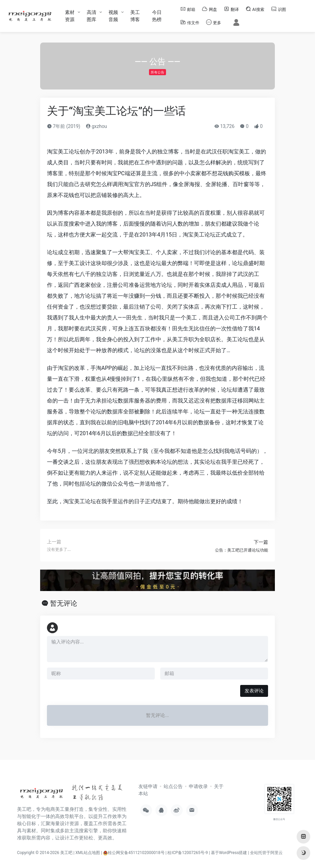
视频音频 (113, 16)
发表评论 (254, 691)
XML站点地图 (88, 853)
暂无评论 (64, 603)
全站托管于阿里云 (266, 853)
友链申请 (148, 786)
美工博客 (135, 16)
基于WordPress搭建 (229, 853)
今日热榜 (157, 16)
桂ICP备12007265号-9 (188, 853)
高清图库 (92, 16)
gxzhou (96, 126)
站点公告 (173, 786)
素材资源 (70, 16)
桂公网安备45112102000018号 (134, 853)
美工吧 (66, 853)
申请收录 (198, 786)
